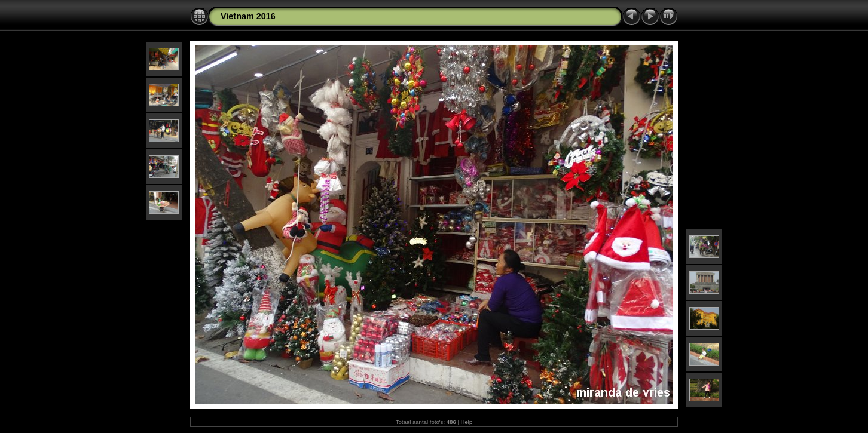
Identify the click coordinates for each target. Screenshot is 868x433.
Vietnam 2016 (248, 16)
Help (467, 422)
